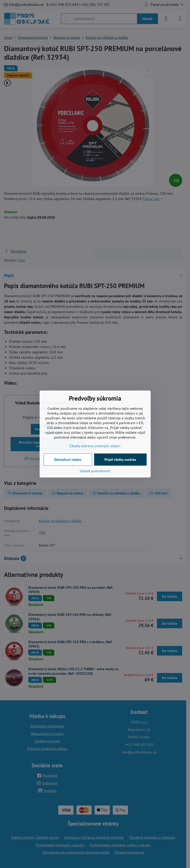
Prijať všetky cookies (120, 460)
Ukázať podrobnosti (95, 471)
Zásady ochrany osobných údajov (95, 446)
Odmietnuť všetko (68, 460)
